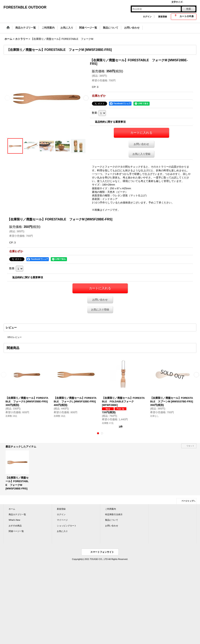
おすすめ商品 (15, 526)
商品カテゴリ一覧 (17, 514)
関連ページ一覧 (16, 531)
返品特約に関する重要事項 (110, 122)
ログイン (147, 17)
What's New (14, 520)
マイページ (62, 520)
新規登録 (163, 17)
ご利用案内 (111, 509)
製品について (112, 520)
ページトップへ (188, 501)
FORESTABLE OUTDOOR (25, 7)
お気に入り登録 (141, 154)
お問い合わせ (141, 144)
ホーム (12, 509)
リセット (190, 446)
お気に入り (62, 531)
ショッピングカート (67, 526)
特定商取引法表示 (114, 514)
